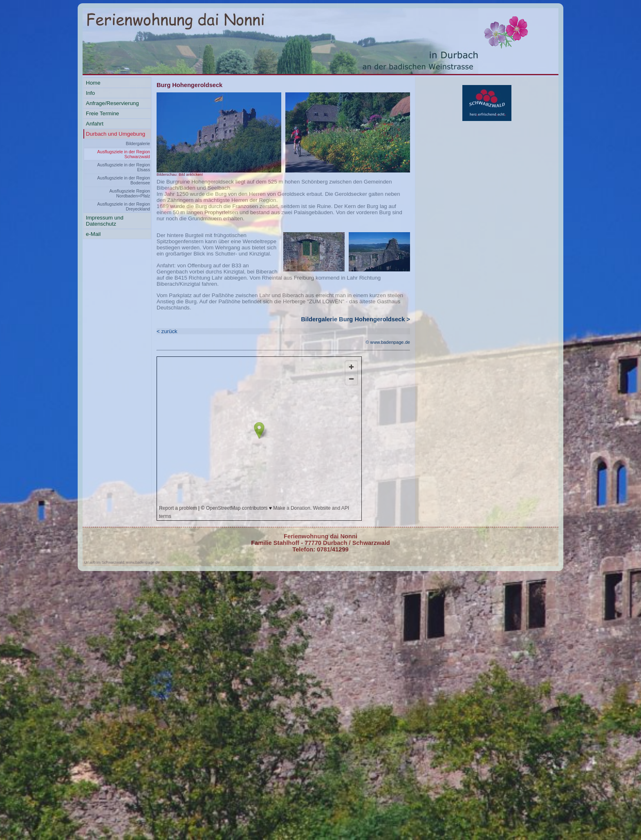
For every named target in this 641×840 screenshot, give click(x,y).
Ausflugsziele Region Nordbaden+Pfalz (130, 193)
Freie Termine (102, 113)
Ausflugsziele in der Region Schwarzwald (124, 154)
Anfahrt (95, 124)
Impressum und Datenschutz (105, 221)
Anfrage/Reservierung (112, 103)
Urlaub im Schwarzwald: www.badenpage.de (122, 562)
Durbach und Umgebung (115, 134)
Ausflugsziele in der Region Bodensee (124, 180)
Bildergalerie (138, 143)
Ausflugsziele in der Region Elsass (124, 167)
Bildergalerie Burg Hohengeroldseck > (355, 319)
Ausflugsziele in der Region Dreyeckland (124, 206)
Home (93, 83)
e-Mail (93, 234)
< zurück (167, 331)
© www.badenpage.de (388, 342)
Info (90, 93)
